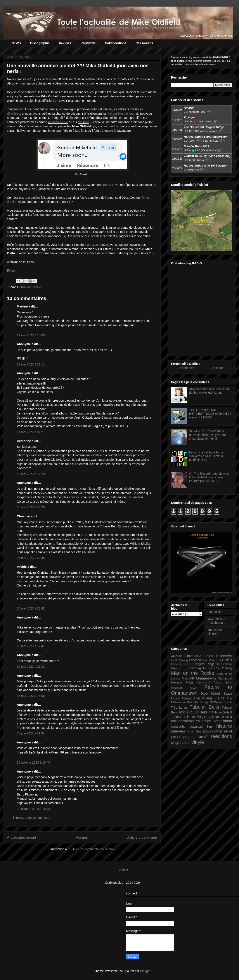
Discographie (40, 43)
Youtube (84, 122)
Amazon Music (58, 122)
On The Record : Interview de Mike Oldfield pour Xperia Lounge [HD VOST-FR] (209, 477)
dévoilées (13, 114)
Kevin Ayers (197, 668)
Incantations (225, 664)
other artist (223, 731)
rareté (203, 737)
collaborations (182, 721)
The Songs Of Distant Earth (213, 702)
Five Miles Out (212, 660)
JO (184, 668)
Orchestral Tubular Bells (215, 683)
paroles (176, 737)
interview (178, 731)
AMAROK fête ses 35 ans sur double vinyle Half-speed (209, 391)
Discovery (224, 656)
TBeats (186, 698)
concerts (178, 726)
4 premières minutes (121, 114)
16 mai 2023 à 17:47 (31, 646)
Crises (209, 656)
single (176, 743)
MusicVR (188, 678)
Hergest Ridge (204, 664)
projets (189, 737)
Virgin (202, 717)
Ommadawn (206, 678)
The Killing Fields (209, 698)
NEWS (16, 43)
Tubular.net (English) (215, 632)
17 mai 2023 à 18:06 (31, 696)
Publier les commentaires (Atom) (92, 849)
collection (204, 721)
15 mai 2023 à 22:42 (31, 608)
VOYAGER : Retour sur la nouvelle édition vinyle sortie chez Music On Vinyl (208, 435)
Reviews (65, 43)
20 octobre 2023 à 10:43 (33, 809)
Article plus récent (22, 837)
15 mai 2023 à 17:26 (31, 507)
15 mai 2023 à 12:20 (31, 474)
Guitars (227, 660)
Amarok (176, 656)
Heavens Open (181, 664)
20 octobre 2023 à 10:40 (33, 762)
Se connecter (186, 368)
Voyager (214, 717)
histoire (224, 726)
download (196, 727)
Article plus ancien (142, 837)
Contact (123, 870)
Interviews (88, 43)
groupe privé (110, 185)
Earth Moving (179, 660)
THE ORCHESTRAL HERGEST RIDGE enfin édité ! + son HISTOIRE (210, 414)
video (186, 743)
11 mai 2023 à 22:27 (31, 432)
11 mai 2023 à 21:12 (31, 364)
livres (190, 732)
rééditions (221, 736)
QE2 (193, 688)
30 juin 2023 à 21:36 (31, 733)
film (210, 727)
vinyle (198, 742)
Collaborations (116, 43)
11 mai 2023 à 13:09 (31, 335)
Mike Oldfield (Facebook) (216, 621)
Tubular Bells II (222, 712)
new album (204, 731)
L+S (210, 668)
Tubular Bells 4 (31, 287)
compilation (223, 721)
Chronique (193, 656)
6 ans (88, 245)
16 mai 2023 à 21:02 (31, 667)
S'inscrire (217, 368)
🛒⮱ (210, 112)
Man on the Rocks (192, 673)
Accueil (82, 837)
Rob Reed (211, 693)
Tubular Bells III (183, 717)
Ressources (144, 43)
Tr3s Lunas (179, 708)
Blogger (145, 971)
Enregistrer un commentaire (31, 818)
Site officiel (215, 612)
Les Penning (223, 668)
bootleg (227, 717)
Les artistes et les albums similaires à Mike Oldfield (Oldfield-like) (206, 456)
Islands (175, 668)
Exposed (195, 660)
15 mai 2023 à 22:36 (31, 558)
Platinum (176, 688)
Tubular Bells (204, 707)
